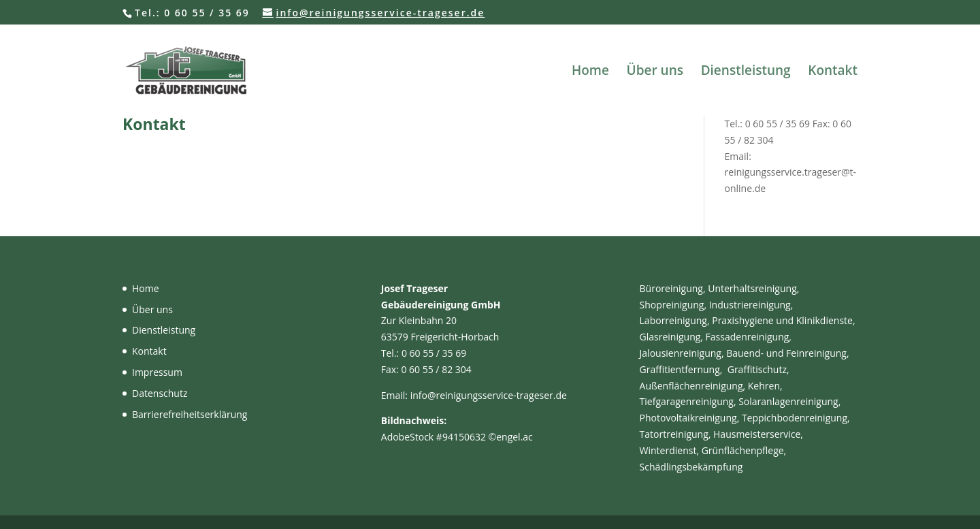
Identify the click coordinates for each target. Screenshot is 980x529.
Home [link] (590, 72)
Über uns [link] (655, 72)
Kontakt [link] (833, 72)
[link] (220, 69)
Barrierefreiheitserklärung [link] (190, 414)
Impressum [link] (157, 372)
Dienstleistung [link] (746, 72)
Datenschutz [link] (160, 393)
